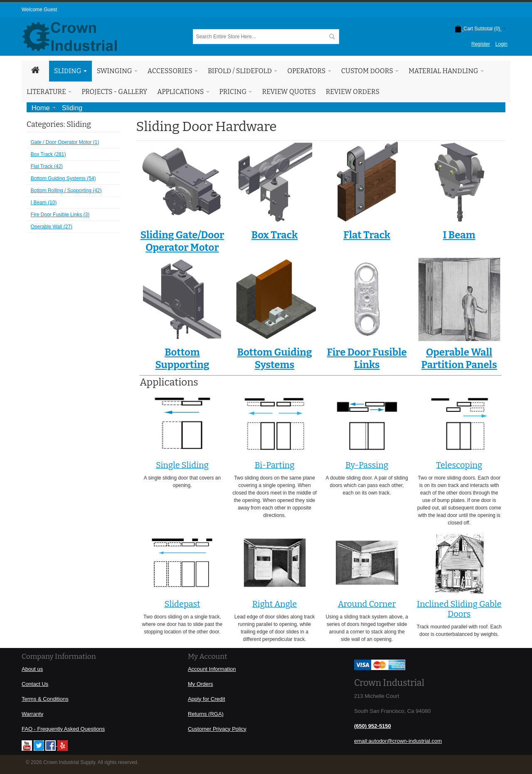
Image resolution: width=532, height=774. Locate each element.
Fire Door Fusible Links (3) (60, 215)
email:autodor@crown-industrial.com (398, 741)
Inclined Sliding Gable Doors (459, 609)
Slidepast (182, 604)
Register (481, 44)
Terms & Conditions (45, 699)
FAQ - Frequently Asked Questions (63, 729)
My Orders (201, 684)
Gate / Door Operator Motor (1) (65, 142)
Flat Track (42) (47, 166)
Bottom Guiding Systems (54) (63, 178)
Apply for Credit (207, 699)
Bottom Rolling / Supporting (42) (66, 190)
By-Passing (367, 465)
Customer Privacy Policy (217, 729)
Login (501, 44)
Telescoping (459, 465)
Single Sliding (182, 465)
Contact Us (35, 684)
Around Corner (367, 604)
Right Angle (275, 604)
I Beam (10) (44, 203)
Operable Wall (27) (52, 227)
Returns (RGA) (206, 714)
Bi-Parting (275, 465)
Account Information (212, 669)
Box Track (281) (48, 154)
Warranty (32, 714)
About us (32, 669)
